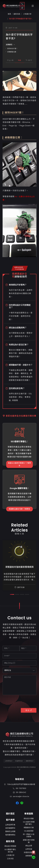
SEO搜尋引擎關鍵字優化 (29, 823)
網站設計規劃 (29, 819)
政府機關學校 (10, 828)
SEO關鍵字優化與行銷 (10, 851)
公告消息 (10, 859)
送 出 (29, 710)
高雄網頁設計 (19, 761)
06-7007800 (19, 788)
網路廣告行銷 (29, 828)
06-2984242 (19, 792)
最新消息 (10, 841)
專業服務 (29, 814)
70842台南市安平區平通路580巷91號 (20, 784)
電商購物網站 (10, 835)
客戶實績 (10, 820)
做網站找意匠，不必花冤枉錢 (20, 268)
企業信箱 (29, 849)
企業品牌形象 (10, 825)
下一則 (29, 60)
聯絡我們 (22, 4)
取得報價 (22, 8)
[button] (12, 594)
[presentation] (18, 701)
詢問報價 (29, 856)
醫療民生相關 (10, 831)
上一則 (10, 60)
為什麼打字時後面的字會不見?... (21, 19)
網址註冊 (29, 846)
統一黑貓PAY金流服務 (29, 835)
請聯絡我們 (21, 277)
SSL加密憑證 (29, 831)
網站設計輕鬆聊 (10, 846)
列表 (19, 60)
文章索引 (10, 45)
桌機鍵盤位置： (12, 52)
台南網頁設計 (9, 761)
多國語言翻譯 (29, 852)
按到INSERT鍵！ (12, 49)
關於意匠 (10, 814)
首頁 (9, 14)
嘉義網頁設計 (30, 761)
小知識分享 (27, 14)
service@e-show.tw (20, 796)
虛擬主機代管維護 (29, 841)
